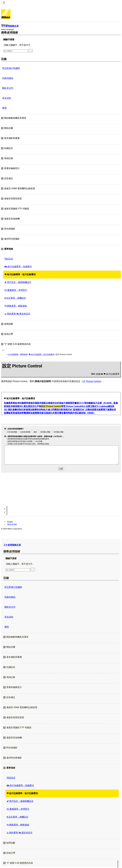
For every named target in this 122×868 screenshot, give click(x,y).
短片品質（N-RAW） (103, 403)
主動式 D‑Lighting (99, 406)
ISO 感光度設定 (27, 406)
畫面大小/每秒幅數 (84, 403)
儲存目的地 (56, 403)
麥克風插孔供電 (49, 413)
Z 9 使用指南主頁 (12, 545)
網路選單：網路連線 (16, 306)
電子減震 (107, 410)
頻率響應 (24, 413)
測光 (59, 410)
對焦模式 (65, 410)
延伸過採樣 (14, 406)
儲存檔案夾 (36, 403)
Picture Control (93, 381)
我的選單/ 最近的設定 (17, 314)
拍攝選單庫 (9, 403)
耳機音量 (61, 413)
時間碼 (69, 413)
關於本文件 (8, 88)
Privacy (10, 522)
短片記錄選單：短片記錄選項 (20, 274)
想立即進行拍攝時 (11, 68)
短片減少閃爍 (50, 410)
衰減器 (16, 413)
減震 (101, 410)
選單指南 (24, 354)
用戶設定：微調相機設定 (18, 282)
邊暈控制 (17, 410)
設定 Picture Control (51, 406)
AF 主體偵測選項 (90, 410)
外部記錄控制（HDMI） (84, 413)
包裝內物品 (8, 78)
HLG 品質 (85, 406)
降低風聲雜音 (35, 413)
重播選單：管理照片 (16, 290)
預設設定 (9, 259)
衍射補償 (26, 410)
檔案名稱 (46, 403)
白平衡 (38, 406)
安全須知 (7, 98)
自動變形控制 (37, 410)
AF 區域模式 (76, 410)
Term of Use (12, 524)
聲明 (4, 108)
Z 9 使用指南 (13, 354)
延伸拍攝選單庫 (23, 403)
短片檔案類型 (68, 403)
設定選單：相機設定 (15, 298)
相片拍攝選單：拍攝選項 (18, 267)
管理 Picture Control (71, 406)
